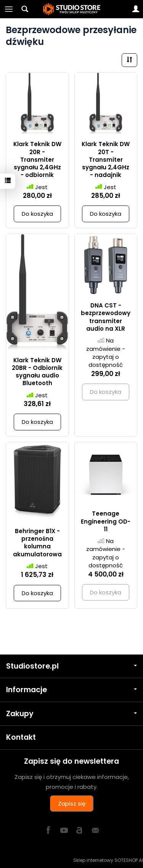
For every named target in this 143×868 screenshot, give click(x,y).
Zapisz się (72, 803)
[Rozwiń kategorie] (9, 9)
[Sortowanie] (129, 60)
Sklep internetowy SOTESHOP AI (108, 860)
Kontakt (21, 737)
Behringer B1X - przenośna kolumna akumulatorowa (37, 543)
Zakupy (71, 714)
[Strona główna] (72, 9)
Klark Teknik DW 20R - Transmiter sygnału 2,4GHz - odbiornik (37, 159)
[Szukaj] (25, 9)
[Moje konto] (136, 9)
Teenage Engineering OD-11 (106, 521)
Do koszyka (37, 214)
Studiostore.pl (71, 666)
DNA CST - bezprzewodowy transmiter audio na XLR (106, 317)
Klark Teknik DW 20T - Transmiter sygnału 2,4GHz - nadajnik (106, 159)
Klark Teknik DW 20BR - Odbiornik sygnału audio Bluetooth (37, 372)
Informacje (71, 690)
